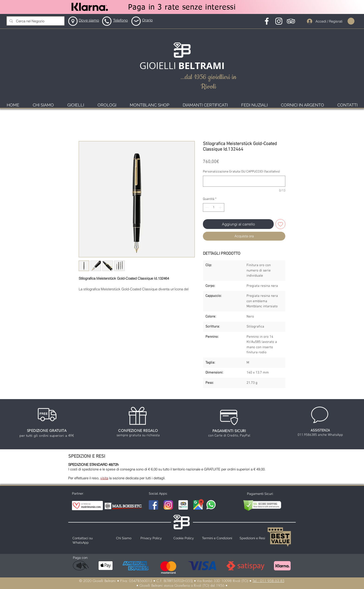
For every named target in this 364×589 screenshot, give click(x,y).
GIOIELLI (159, 66)
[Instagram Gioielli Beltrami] (168, 505)
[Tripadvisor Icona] (291, 21)
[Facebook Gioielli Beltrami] (153, 505)
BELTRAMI (201, 66)
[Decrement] (206, 207)
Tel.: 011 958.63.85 (268, 581)
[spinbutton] (214, 207)
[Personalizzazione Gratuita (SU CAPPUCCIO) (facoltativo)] (244, 181)
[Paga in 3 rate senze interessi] (182, 7)
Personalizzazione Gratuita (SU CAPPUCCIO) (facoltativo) (241, 172)
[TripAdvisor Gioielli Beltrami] (183, 505)
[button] (351, 21)
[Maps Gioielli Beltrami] (198, 505)
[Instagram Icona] (279, 21)
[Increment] (221, 207)
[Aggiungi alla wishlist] (280, 224)
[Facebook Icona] (267, 21)
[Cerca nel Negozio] (35, 21)
